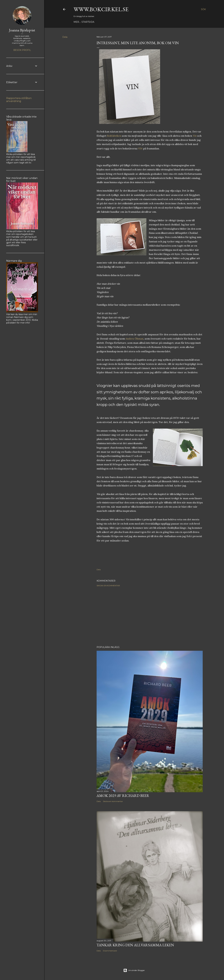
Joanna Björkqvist (22, 30)
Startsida (81, 22)
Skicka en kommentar (108, 586)
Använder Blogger (134, 970)
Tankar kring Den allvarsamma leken (135, 945)
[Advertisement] (150, 616)
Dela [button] (65, 37)
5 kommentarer (110, 951)
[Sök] (203, 9)
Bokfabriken (114, 136)
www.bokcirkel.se (101, 9)
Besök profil (22, 50)
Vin (195, 136)
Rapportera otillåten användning (19, 100)
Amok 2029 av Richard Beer (123, 796)
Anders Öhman (134, 339)
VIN (140, 148)
